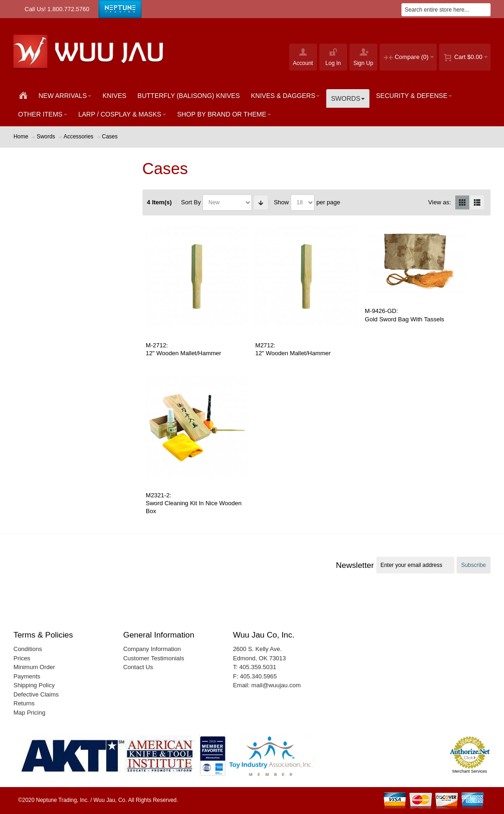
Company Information (152, 649)
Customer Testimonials (153, 658)
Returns (24, 703)
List (477, 202)
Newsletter (355, 565)
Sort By (191, 202)
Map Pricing (29, 713)
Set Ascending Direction (261, 202)
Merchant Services (470, 771)
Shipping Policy (34, 685)
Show (281, 202)
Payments (27, 676)
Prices (22, 658)
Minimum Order (34, 667)
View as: (440, 202)
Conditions (28, 649)
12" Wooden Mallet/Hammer (184, 353)
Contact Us (138, 667)
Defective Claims (36, 694)
